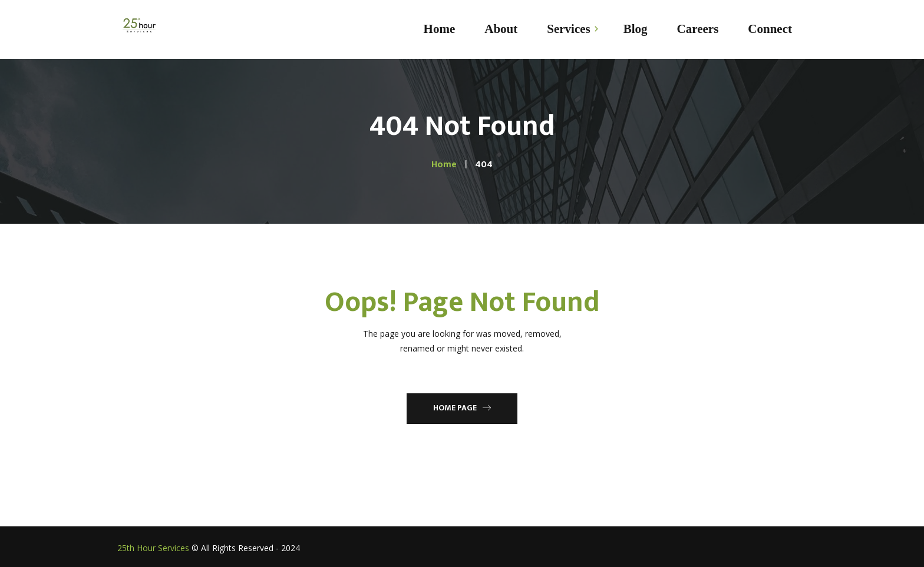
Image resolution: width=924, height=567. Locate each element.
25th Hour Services (153, 548)
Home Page (462, 408)
